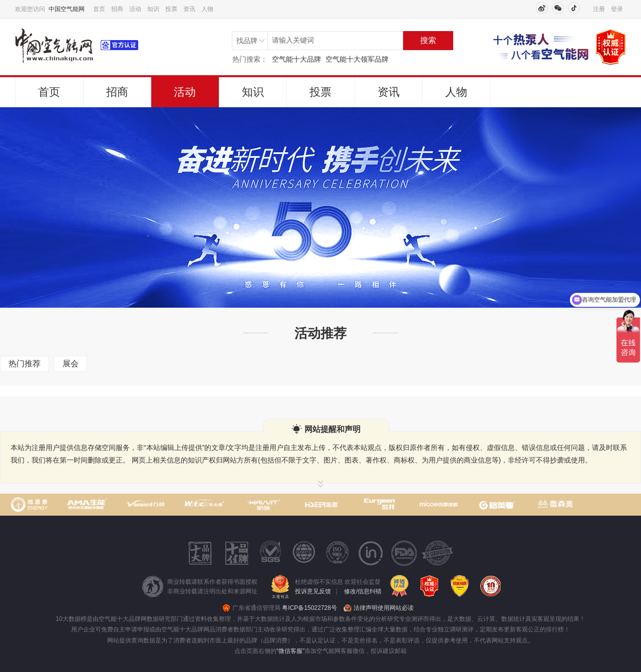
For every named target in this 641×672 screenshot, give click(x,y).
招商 (117, 9)
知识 (153, 9)
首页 (99, 9)
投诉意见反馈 (313, 591)
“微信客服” (290, 651)
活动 (135, 9)
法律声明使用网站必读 (384, 608)
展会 (71, 364)
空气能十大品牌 (296, 59)
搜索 (428, 40)
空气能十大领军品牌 (357, 59)
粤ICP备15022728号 (309, 608)
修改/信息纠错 (363, 591)
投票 (171, 9)
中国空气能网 (67, 9)
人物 (207, 9)
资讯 (189, 9)
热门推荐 (25, 364)
